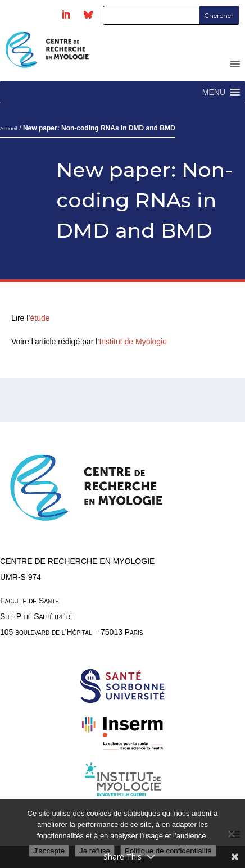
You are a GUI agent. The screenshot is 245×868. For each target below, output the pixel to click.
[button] (214, 92)
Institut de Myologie (133, 342)
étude (41, 318)
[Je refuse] (231, 834)
